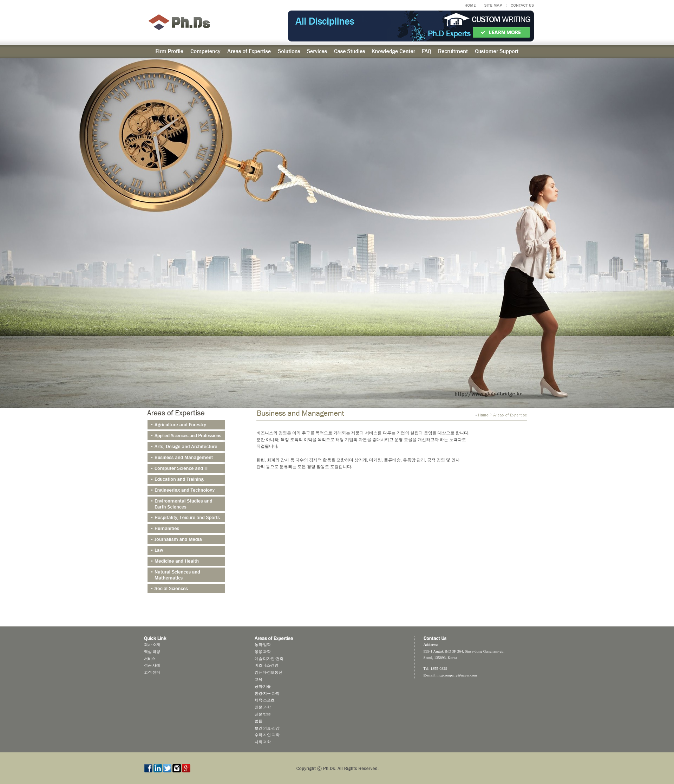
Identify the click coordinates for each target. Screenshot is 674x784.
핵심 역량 (152, 652)
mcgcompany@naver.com (457, 675)
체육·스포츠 (265, 700)
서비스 (150, 659)
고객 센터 (152, 672)
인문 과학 (263, 707)
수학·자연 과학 (267, 735)
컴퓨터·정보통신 (269, 672)
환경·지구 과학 (267, 693)
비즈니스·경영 (267, 665)
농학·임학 (263, 644)
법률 (259, 721)
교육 (259, 679)
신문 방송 (263, 714)
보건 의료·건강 (267, 728)
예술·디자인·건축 (269, 659)
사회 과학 (263, 742)
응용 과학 (263, 652)
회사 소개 (152, 644)
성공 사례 (152, 665)
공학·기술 (263, 686)
